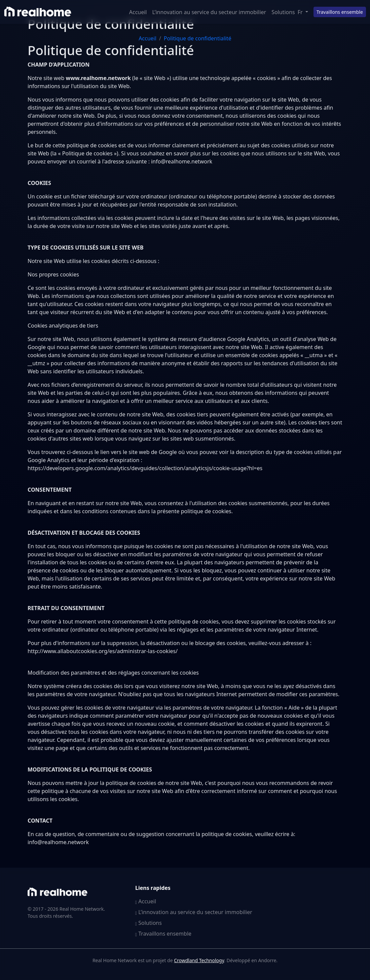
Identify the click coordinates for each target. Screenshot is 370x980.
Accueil (138, 12)
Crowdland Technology (199, 960)
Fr (301, 12)
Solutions (283, 12)
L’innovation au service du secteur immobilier (209, 12)
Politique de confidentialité (198, 38)
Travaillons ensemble (340, 12)
